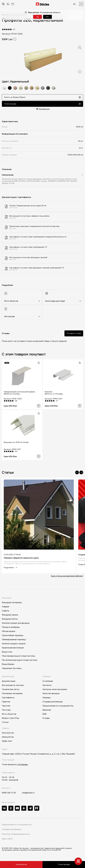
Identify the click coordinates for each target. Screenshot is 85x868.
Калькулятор (21, 864)
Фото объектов (9, 715)
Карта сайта (7, 840)
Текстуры (6, 711)
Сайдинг (6, 607)
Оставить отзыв (74, 334)
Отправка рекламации (53, 702)
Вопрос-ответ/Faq (10, 719)
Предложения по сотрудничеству (58, 707)
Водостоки (7, 653)
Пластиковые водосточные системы (18, 657)
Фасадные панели (10, 616)
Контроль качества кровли (55, 690)
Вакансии (47, 711)
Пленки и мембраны (11, 628)
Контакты (47, 686)
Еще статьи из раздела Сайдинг (67, 577)
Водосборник (8, 665)
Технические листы (11, 690)
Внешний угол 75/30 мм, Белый (16, 443)
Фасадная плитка (10, 620)
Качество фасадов (51, 694)
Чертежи (6, 707)
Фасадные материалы (12, 603)
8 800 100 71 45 (9, 794)
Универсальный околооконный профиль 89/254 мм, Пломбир (19, 394)
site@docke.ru (28, 794)
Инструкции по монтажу (13, 686)
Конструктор (8, 734)
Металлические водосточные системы (20, 661)
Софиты (5, 612)
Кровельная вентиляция (13, 649)
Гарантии (6, 702)
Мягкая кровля (9, 632)
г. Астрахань (22, 765)
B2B (44, 715)
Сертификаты (8, 698)
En (74, 4)
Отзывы (46, 719)
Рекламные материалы (12, 694)
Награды (46, 698)
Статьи (5, 723)
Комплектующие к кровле (14, 644)
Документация (9, 682)
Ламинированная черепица (14, 640)
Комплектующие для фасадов (16, 624)
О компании (48, 682)
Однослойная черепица (13, 636)
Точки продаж (42, 104)
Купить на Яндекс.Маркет (42, 97)
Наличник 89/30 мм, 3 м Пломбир (54, 394)
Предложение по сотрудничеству (17, 825)
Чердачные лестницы (12, 669)
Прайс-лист (7, 742)
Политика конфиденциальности (16, 835)
